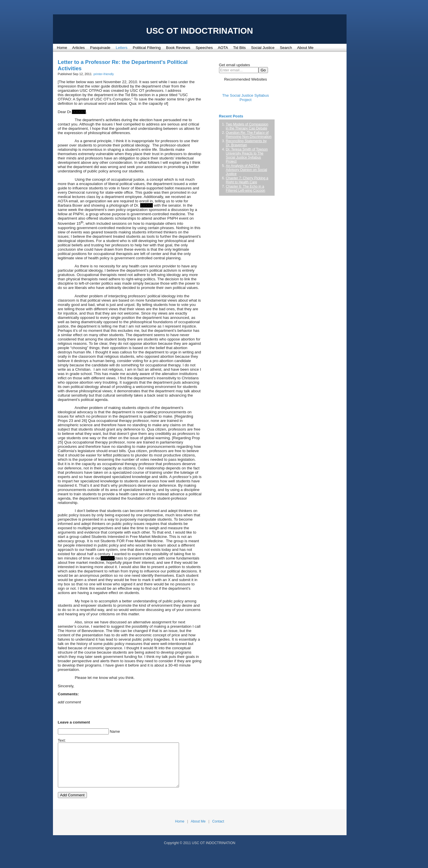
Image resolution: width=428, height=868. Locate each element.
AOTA (223, 48)
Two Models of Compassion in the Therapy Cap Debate (247, 126)
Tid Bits (239, 48)
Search (286, 48)
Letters (122, 48)
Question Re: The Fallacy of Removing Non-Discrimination (249, 135)
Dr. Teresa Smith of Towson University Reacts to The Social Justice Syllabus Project (247, 155)
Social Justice (263, 48)
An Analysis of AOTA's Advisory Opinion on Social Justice (247, 170)
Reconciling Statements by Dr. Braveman (246, 143)
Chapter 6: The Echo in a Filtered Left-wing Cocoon (246, 189)
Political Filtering (147, 48)
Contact (218, 830)
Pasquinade (100, 48)
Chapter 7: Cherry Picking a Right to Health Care (247, 180)
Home (62, 48)
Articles (79, 48)
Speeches (204, 48)
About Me (305, 48)
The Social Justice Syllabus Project (246, 98)
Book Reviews (178, 48)
